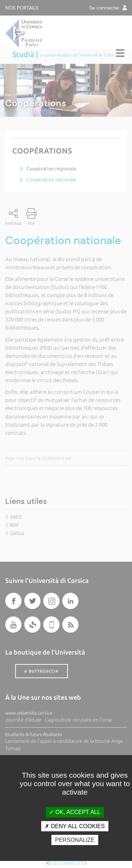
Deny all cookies (75, 826)
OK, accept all (75, 812)
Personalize (75, 840)
